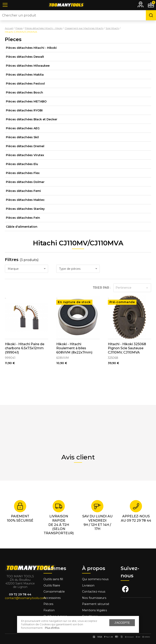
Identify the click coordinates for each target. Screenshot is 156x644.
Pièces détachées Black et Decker (32, 119)
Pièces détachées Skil (22, 137)
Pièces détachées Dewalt (25, 57)
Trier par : (102, 288)
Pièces (48, 604)
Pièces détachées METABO (26, 101)
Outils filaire (52, 585)
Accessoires (52, 598)
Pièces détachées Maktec (25, 200)
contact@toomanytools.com (25, 598)
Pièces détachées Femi (23, 191)
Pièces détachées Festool (25, 84)
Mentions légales (95, 610)
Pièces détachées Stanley (25, 209)
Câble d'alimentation (22, 227)
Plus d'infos (52, 628)
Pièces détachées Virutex (25, 155)
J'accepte (122, 623)
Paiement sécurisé (96, 604)
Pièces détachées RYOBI (24, 110)
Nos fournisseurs (94, 598)
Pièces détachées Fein (23, 218)
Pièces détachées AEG (23, 128)
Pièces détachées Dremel (25, 146)
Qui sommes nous (95, 579)
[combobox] (27, 269)
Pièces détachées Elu (22, 164)
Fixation (49, 610)
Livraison (88, 585)
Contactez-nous (94, 592)
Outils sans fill (53, 579)
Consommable (54, 592)
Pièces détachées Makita (25, 75)
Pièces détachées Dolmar (25, 182)
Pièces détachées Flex (23, 173)
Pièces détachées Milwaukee (28, 66)
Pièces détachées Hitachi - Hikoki (31, 48)
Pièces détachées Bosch (24, 92)
